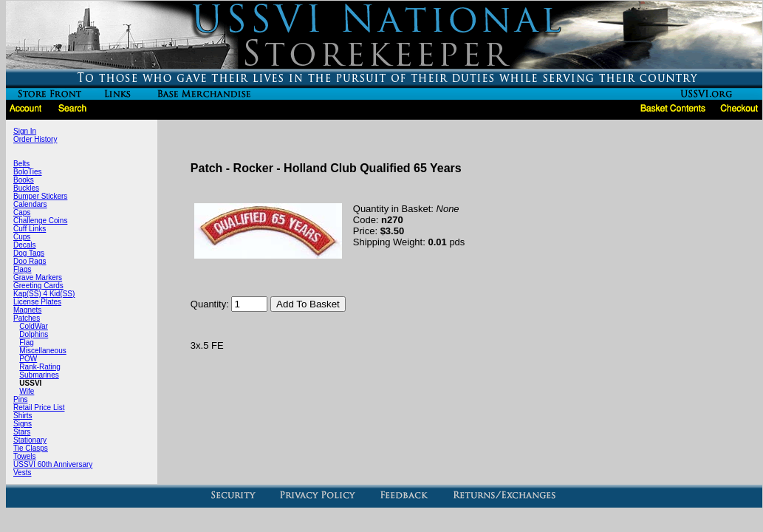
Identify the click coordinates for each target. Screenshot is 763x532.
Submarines (39, 375)
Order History (35, 139)
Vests (22, 473)
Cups (22, 237)
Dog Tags (29, 253)
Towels (25, 456)
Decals (25, 245)
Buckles (26, 188)
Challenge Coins (40, 221)
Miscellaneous (42, 351)
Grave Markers (38, 277)
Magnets (27, 310)
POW (28, 359)
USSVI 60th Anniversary (53, 464)
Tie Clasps (31, 448)
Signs (23, 424)
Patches (27, 318)
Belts (21, 164)
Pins (20, 399)
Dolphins (34, 334)
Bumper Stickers (40, 196)
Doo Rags (30, 261)
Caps (22, 212)
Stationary (30, 440)
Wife (27, 391)
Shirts (23, 416)
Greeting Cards (38, 286)
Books (24, 180)
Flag (26, 342)
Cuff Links (30, 229)
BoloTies (28, 172)
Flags (22, 269)
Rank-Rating (40, 367)
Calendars (30, 204)
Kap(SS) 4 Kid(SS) (44, 294)
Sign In (25, 131)
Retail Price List (39, 407)
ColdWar (34, 326)
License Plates (37, 302)
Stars (22, 432)
